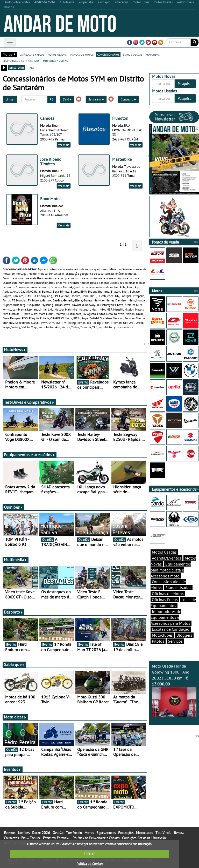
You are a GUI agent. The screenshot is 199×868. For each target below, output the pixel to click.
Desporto (13, 612)
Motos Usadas (164, 552)
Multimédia (16, 560)
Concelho (128, 99)
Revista (179, 833)
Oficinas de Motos (168, 594)
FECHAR (90, 854)
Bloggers (184, 635)
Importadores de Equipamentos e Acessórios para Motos (170, 617)
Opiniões (13, 507)
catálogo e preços (32, 54)
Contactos (11, 838)
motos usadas (57, 54)
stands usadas (133, 54)
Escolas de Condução (171, 629)
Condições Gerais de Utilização (144, 838)
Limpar (10, 99)
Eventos (13, 769)
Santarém (96, 99)
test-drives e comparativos (21, 60)
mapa (31, 68)
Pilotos (158, 641)
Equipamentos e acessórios (30, 455)
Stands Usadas (178, 588)
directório (17, 68)
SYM (67, 99)
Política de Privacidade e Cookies (96, 838)
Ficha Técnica (31, 838)
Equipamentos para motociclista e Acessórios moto (171, 570)
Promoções (126, 833)
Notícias (24, 833)
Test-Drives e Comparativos (29, 402)
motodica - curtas (55, 60)
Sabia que (14, 664)
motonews (153, 54)
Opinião (58, 833)
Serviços (175, 641)
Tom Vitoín (74, 833)
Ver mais (64, 145)
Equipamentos (106, 833)
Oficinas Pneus (165, 600)
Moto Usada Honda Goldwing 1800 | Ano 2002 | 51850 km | (174, 690)
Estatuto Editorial (56, 838)
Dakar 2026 (41, 833)
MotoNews (15, 349)
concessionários (108, 54)
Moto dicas (15, 717)
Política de (90, 864)
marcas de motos (82, 54)
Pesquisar (185, 84)
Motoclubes (162, 635)
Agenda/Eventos (166, 558)
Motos (89, 833)
